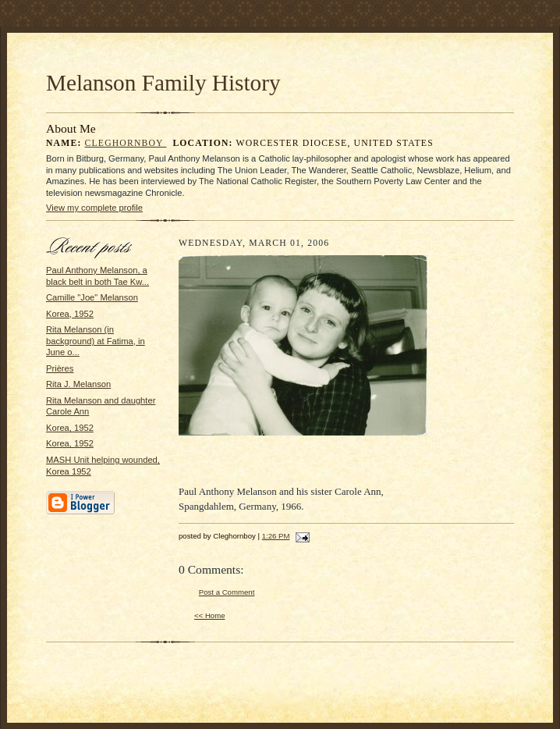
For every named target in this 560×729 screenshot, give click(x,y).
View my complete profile (94, 208)
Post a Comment (227, 592)
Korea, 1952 (70, 314)
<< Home (210, 615)
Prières (60, 368)
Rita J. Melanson (78, 384)
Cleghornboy (126, 143)
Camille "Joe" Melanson (92, 297)
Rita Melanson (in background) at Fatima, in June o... (96, 341)
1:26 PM (276, 536)
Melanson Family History (163, 83)
